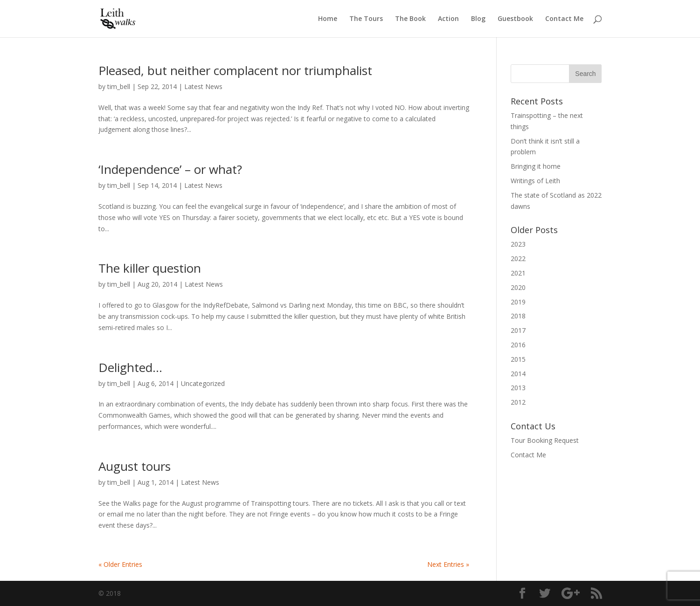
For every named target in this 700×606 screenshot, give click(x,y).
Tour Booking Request (545, 440)
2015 (518, 359)
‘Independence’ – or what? (170, 169)
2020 (518, 287)
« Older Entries (120, 564)
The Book (410, 19)
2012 (518, 402)
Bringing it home (536, 166)
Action (448, 19)
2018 (518, 316)
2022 (518, 258)
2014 (518, 374)
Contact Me (564, 19)
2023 (518, 244)
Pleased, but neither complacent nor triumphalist (235, 70)
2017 (518, 330)
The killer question (150, 268)
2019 (518, 302)
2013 (518, 388)
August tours (135, 466)
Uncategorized (203, 383)
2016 (518, 345)
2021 (518, 273)
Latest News (203, 86)
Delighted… (130, 367)
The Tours (366, 19)
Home (328, 19)
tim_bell (119, 86)
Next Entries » (448, 564)
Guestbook (515, 19)
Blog (478, 19)
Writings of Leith (535, 181)
